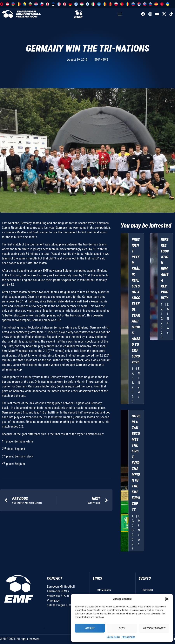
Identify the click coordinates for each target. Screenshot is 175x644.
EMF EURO (148, 590)
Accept (90, 628)
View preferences (154, 628)
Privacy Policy (128, 637)
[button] (167, 599)
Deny (122, 628)
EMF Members (104, 590)
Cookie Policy (113, 637)
